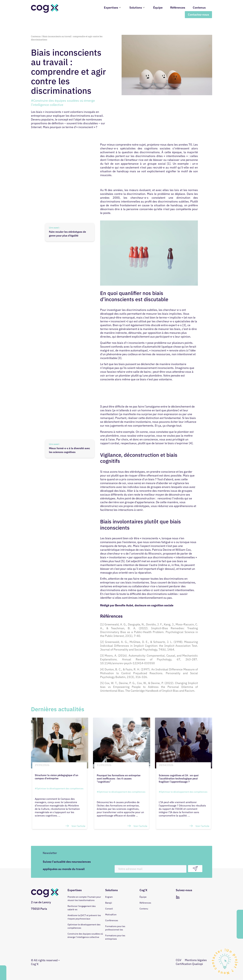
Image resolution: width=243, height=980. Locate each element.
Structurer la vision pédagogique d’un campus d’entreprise (56, 777)
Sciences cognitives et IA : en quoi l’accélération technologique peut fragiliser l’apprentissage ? (179, 778)
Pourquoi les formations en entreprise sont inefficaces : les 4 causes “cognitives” (119, 778)
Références (178, 8)
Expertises (112, 8)
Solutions (137, 8)
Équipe (158, 8)
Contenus (199, 8)
